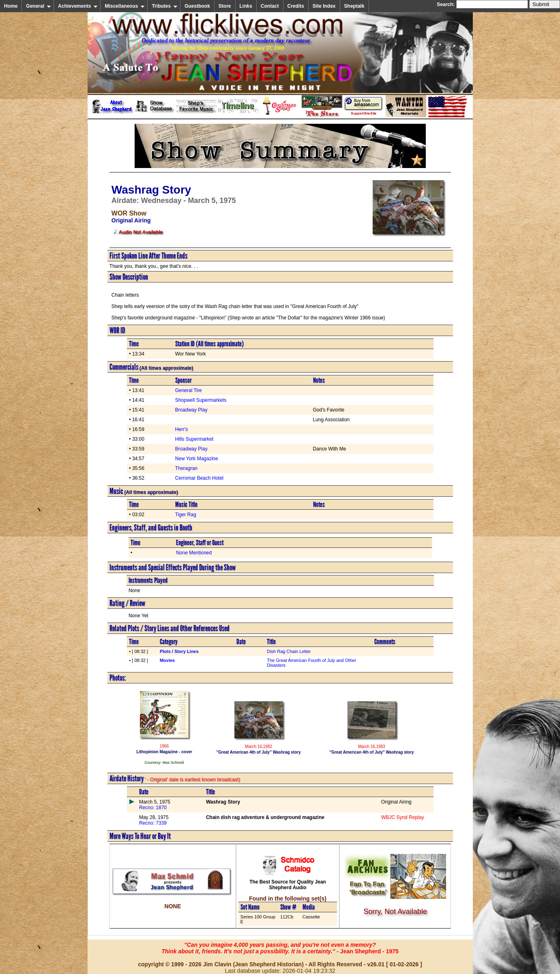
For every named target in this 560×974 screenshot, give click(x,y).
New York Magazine (197, 459)
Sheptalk (354, 6)
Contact (270, 6)
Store (225, 6)
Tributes (165, 6)
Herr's (182, 429)
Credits (296, 6)
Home (11, 6)
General (39, 6)
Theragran (186, 468)
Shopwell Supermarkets (201, 400)
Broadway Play (191, 410)
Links (246, 6)
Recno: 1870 (153, 808)
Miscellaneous (125, 6)
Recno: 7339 (153, 823)
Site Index (324, 6)
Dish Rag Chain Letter (289, 651)
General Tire (189, 390)
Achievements (78, 6)
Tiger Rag (186, 515)
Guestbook (197, 6)
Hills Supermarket (194, 439)
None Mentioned (194, 553)
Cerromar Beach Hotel (199, 478)
